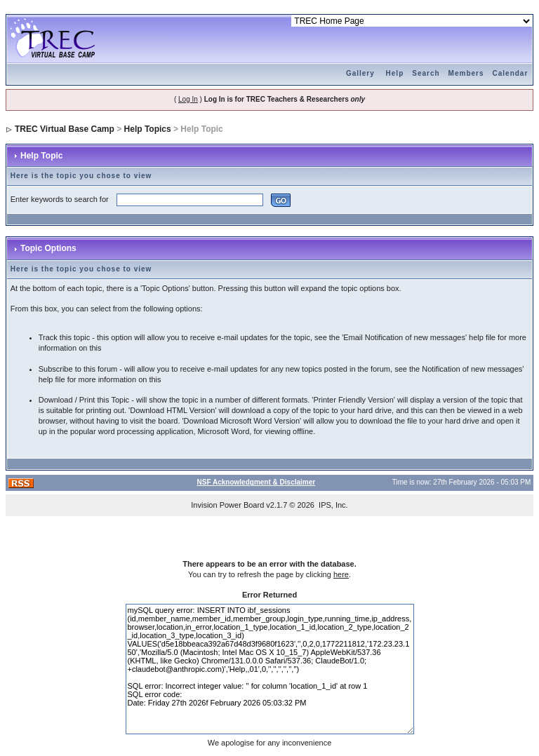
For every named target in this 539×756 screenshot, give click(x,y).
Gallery (360, 73)
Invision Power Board (227, 505)
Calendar (511, 73)
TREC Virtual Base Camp (65, 129)
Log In (188, 99)
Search (426, 73)
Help (395, 73)
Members (466, 73)
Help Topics (148, 129)
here (341, 574)
